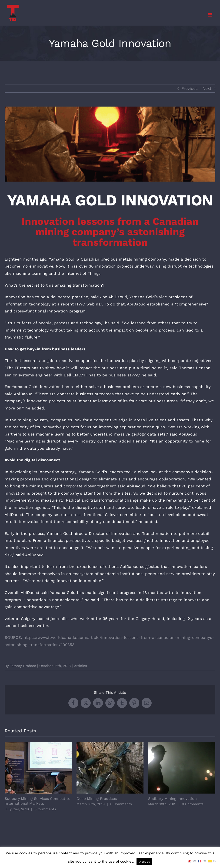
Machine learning (23, 441)
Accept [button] (144, 862)
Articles (80, 666)
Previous (190, 88)
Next (207, 88)
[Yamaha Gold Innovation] (110, 144)
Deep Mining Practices (97, 799)
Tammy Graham (23, 666)
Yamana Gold (62, 259)
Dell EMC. (73, 375)
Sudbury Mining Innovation (172, 799)
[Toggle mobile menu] (211, 15)
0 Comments (45, 809)
